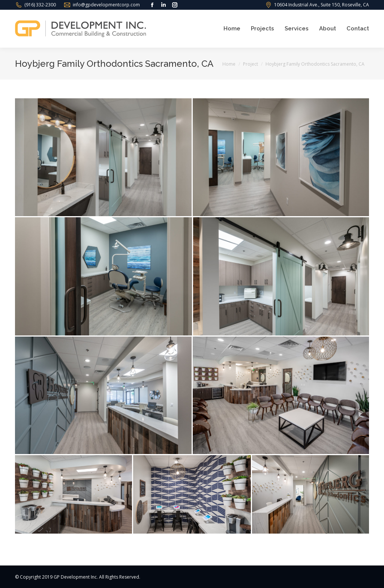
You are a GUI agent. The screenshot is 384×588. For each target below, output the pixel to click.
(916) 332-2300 (40, 5)
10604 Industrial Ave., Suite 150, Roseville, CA (322, 5)
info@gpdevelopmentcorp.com (106, 5)
